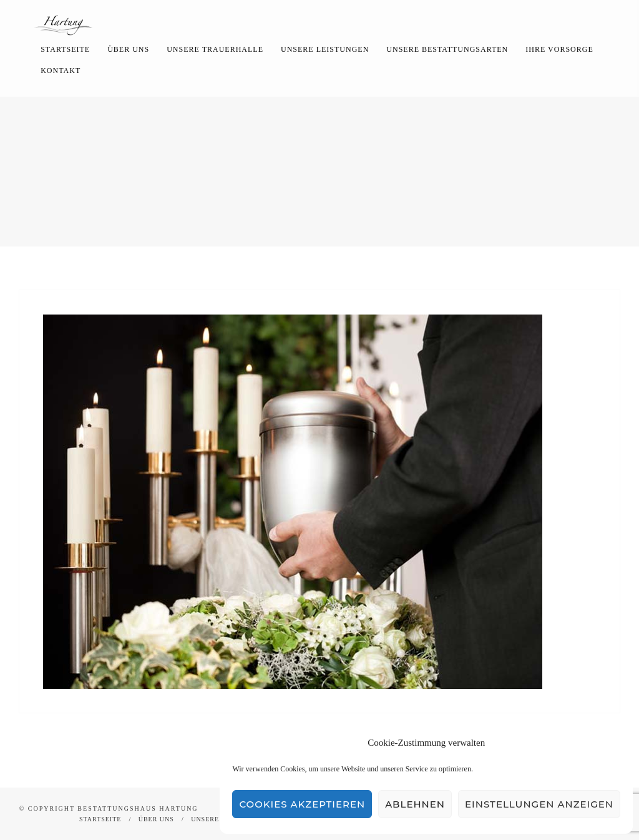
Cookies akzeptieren (302, 804)
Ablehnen (415, 804)
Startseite (65, 49)
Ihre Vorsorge (559, 49)
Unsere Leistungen (325, 49)
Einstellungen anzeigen (539, 804)
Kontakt (61, 71)
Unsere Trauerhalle (215, 49)
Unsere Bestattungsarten (447, 49)
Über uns (128, 49)
